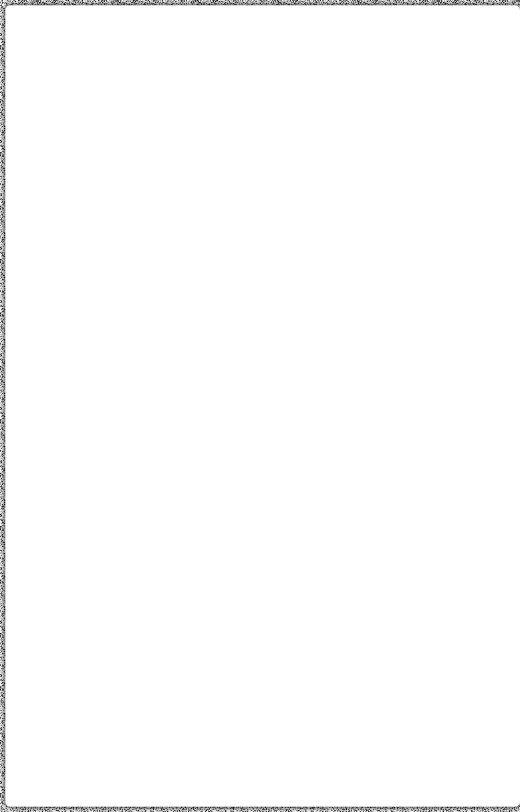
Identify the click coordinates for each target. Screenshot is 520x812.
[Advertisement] (263, 109)
